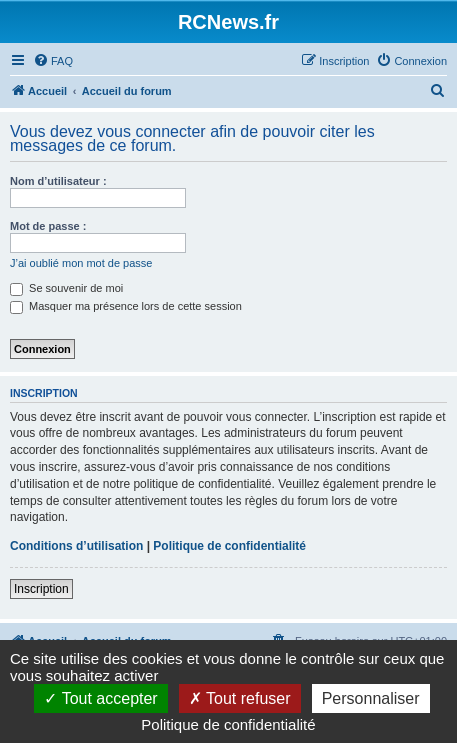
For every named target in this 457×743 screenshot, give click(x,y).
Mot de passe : (48, 226)
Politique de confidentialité (229, 546)
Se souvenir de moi (66, 288)
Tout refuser (240, 698)
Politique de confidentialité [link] (228, 724)
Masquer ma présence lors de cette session (126, 306)
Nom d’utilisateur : (58, 181)
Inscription (41, 589)
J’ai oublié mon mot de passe (81, 263)
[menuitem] (53, 61)
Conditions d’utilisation (76, 546)
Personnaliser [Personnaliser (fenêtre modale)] (371, 698)
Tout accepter (100, 698)
